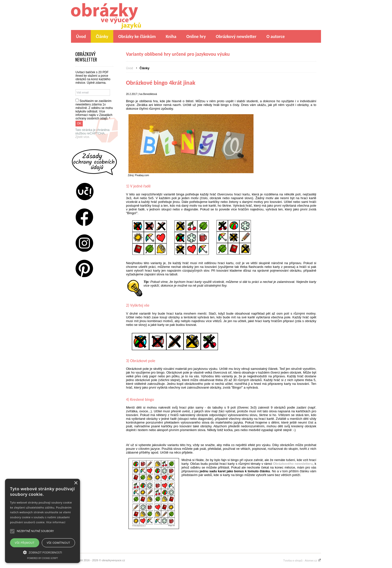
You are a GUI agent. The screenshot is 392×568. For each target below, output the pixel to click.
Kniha (171, 36)
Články (102, 36)
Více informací (56, 522)
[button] (42, 552)
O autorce (276, 36)
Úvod (81, 36)
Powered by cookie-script (43, 558)
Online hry (196, 36)
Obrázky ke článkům (137, 36)
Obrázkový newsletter (236, 36)
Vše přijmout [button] (24, 543)
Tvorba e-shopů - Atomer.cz (302, 561)
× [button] (76, 483)
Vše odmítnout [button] (58, 543)
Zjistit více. (83, 137)
